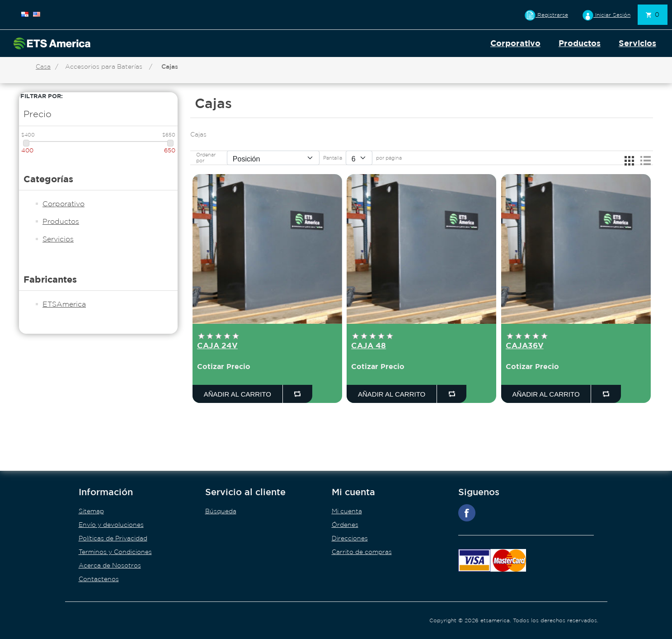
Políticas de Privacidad (113, 538)
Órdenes (345, 525)
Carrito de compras (362, 552)
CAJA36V (525, 345)
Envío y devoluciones (111, 525)
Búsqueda (221, 511)
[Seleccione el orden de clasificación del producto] (273, 158)
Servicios (637, 43)
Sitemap (91, 511)
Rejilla (629, 161)
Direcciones (350, 538)
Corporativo (515, 43)
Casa (43, 66)
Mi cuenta (347, 511)
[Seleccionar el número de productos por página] (359, 158)
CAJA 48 (369, 345)
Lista (645, 161)
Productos (580, 43)
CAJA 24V (217, 345)
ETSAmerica (64, 304)
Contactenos (99, 579)
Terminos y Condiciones (115, 552)
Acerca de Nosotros (110, 565)
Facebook (467, 513)
